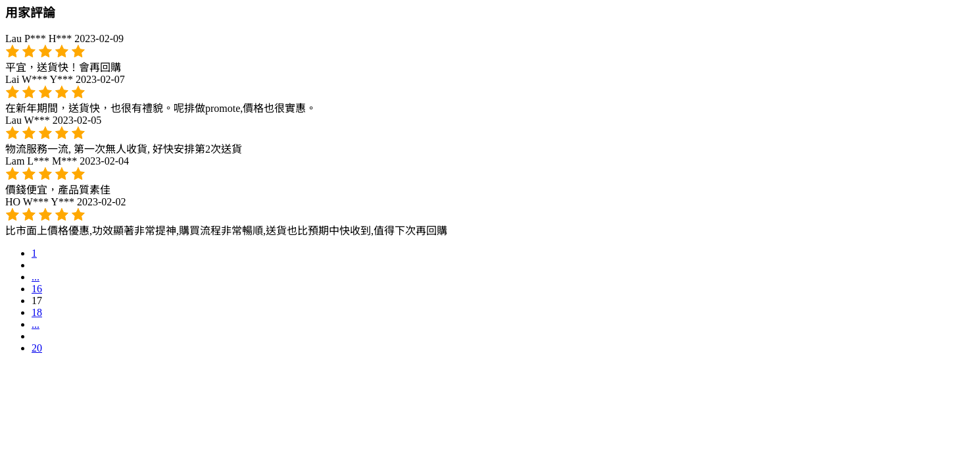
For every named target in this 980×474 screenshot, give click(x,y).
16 (37, 289)
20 (37, 348)
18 (37, 312)
